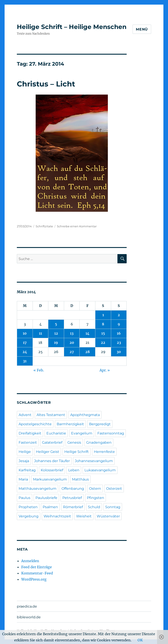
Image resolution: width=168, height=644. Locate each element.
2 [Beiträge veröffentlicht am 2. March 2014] (119, 315)
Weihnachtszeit (57, 516)
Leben (74, 470)
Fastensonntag (111, 433)
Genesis (74, 442)
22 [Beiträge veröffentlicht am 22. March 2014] (103, 343)
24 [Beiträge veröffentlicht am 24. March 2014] (25, 352)
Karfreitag (27, 470)
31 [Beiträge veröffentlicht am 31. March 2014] (25, 361)
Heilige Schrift (77, 452)
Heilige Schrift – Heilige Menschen (72, 27)
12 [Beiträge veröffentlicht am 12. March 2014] (56, 333)
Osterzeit (114, 489)
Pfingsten (95, 498)
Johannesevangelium (94, 461)
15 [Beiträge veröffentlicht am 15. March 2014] (103, 333)
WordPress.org (34, 579)
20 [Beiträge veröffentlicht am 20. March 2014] (72, 343)
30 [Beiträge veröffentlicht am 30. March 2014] (119, 352)
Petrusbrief (72, 498)
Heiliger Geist (48, 452)
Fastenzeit (28, 442)
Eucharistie (56, 433)
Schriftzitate (44, 226)
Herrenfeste (104, 452)
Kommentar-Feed (37, 573)
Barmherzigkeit (70, 424)
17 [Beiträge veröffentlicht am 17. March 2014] (25, 343)
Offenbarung (73, 489)
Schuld (94, 507)
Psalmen (50, 507)
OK (140, 640)
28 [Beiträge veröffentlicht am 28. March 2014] (87, 352)
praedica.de (27, 606)
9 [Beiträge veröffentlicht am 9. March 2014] (119, 324)
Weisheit (84, 516)
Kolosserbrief (52, 470)
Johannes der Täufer (52, 461)
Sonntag (113, 507)
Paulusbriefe (46, 498)
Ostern (95, 489)
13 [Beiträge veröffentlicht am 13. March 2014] (72, 333)
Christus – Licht (46, 84)
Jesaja (24, 461)
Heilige (25, 452)
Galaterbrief (52, 442)
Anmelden (30, 561)
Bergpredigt (100, 424)
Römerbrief (73, 507)
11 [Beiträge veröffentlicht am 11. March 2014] (40, 333)
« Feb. (39, 370)
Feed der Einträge (37, 567)
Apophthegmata (85, 415)
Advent (25, 415)
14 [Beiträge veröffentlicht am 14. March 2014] (87, 333)
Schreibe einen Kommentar (77, 226)
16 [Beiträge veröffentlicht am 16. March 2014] (119, 333)
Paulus (24, 498)
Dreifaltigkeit (30, 433)
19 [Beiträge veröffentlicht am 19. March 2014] (56, 343)
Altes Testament (51, 415)
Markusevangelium (50, 479)
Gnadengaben (99, 442)
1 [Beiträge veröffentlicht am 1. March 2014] (103, 315)
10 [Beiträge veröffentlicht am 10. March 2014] (25, 333)
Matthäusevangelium (38, 489)
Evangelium (82, 433)
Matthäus (80, 479)
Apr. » (105, 370)
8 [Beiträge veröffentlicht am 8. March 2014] (103, 324)
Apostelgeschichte (35, 424)
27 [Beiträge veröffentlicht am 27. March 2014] (72, 352)
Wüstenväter (108, 516)
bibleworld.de (29, 617)
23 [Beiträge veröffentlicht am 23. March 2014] (119, 343)
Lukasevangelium (100, 470)
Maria (23, 479)
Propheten (28, 507)
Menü (142, 29)
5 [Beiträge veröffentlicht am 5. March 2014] (56, 324)
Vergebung (29, 516)
